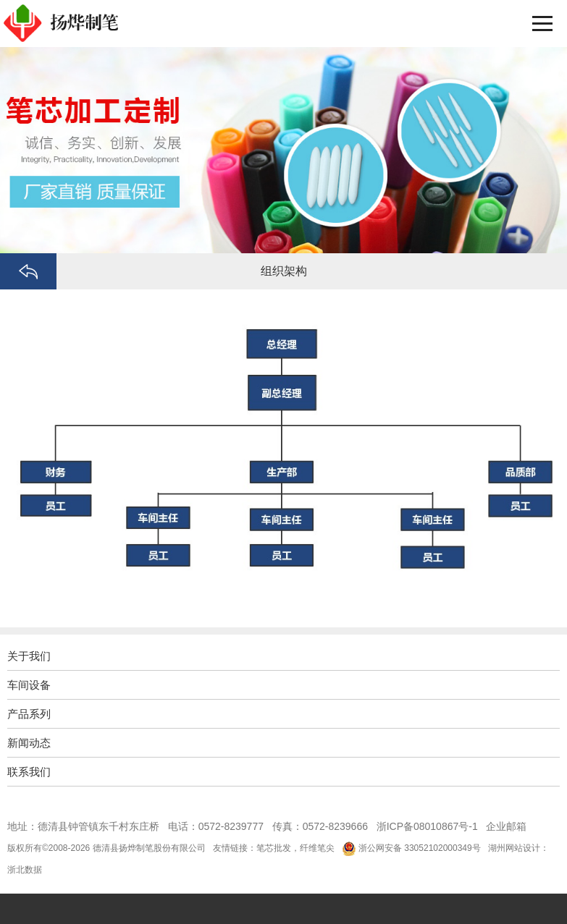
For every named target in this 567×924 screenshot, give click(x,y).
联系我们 (29, 772)
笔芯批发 (274, 848)
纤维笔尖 (317, 848)
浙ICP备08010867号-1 (427, 826)
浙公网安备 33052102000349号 (420, 848)
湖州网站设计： (518, 848)
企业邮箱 (506, 826)
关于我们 (29, 656)
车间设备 (29, 685)
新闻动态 (29, 743)
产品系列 (29, 714)
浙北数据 (25, 870)
